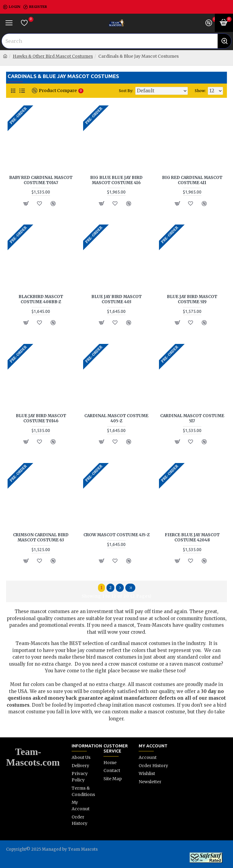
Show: (200, 91)
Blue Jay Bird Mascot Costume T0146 (41, 419)
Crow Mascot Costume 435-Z (116, 535)
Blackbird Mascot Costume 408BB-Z (41, 299)
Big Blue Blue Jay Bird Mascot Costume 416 (116, 180)
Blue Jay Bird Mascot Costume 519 (192, 299)
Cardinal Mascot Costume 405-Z (116, 419)
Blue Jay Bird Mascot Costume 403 (116, 299)
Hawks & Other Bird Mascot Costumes (53, 56)
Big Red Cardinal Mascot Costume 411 (192, 180)
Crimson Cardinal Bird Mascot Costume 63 (41, 538)
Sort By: (126, 91)
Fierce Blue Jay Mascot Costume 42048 (192, 538)
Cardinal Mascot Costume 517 (192, 419)
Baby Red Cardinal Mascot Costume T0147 (41, 180)
